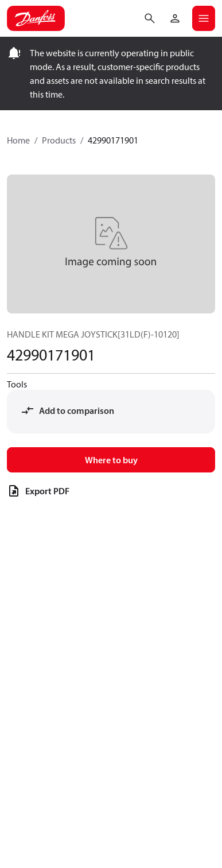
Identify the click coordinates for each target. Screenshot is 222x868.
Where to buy (111, 460)
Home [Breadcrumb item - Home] (18, 140)
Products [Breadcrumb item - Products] (59, 140)
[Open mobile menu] (204, 18)
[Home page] (36, 18)
